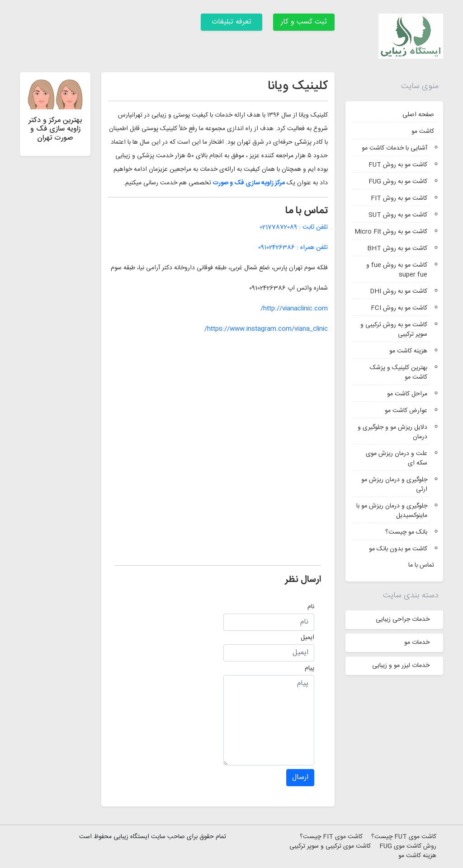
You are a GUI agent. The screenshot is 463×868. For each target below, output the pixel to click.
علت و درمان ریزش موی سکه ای (397, 458)
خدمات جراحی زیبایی (403, 619)
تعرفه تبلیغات (231, 22)
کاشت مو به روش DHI (399, 291)
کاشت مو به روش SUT (398, 215)
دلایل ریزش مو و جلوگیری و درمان (392, 432)
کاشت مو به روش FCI (399, 308)
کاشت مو (423, 131)
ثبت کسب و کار (304, 22)
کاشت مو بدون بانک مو (398, 549)
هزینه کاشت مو (408, 351)
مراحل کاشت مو (407, 394)
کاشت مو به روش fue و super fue (397, 270)
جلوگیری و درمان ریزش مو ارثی (394, 485)
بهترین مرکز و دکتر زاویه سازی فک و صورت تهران (55, 129)
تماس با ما (421, 565)
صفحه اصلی (418, 115)
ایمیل (307, 638)
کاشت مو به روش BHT (397, 249)
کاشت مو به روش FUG (398, 182)
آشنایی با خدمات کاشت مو (394, 148)
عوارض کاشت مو (406, 411)
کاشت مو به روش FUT (398, 165)
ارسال (300, 777)
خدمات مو (417, 643)
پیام (309, 668)
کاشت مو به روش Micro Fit (391, 232)
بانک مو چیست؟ (406, 532)
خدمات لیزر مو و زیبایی (401, 666)
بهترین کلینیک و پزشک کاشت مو (399, 373)
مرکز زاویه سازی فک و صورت (249, 183)
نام (311, 607)
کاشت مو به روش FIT (399, 198)
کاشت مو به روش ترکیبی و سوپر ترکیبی (394, 330)
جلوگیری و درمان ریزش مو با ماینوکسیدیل (392, 511)
